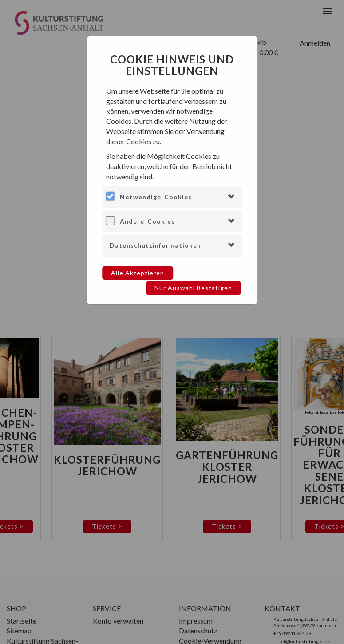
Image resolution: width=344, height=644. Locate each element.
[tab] (172, 197)
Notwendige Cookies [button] (156, 197)
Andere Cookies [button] (147, 221)
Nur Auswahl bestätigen (193, 288)
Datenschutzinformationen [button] (155, 245)
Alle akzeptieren (138, 273)
